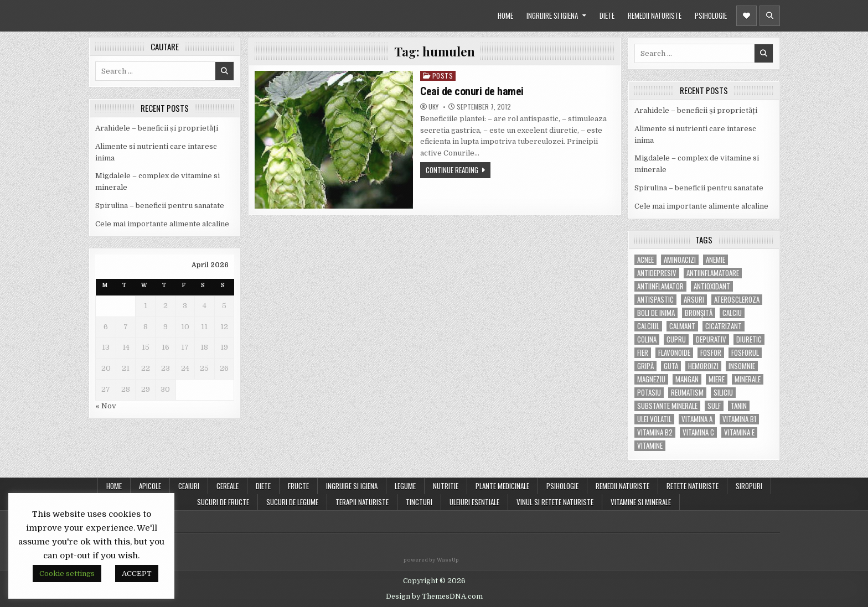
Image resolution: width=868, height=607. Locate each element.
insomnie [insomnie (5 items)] (742, 366)
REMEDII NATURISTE (655, 15)
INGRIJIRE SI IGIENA (552, 15)
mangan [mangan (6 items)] (687, 379)
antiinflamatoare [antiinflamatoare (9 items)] (713, 273)
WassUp (448, 560)
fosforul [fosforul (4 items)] (745, 353)
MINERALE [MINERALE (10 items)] (748, 379)
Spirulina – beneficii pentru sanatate (160, 206)
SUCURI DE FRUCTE (223, 502)
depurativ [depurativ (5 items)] (711, 339)
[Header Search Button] (770, 16)
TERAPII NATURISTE (362, 502)
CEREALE (228, 486)
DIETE (607, 15)
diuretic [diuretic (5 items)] (749, 339)
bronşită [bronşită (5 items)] (699, 313)
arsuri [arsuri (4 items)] (694, 300)
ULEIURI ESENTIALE (474, 502)
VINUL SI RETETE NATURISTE (555, 502)
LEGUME (405, 486)
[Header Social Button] (746, 16)
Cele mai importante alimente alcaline (162, 224)
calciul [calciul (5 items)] (648, 326)
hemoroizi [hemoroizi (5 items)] (703, 366)
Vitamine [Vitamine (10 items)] (650, 446)
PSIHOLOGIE (711, 15)
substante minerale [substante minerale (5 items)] (667, 406)
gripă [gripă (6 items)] (645, 366)
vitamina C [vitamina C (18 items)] (698, 432)
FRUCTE (298, 486)
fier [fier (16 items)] (643, 353)
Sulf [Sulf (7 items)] (714, 406)
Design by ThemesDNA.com (434, 596)
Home (114, 486)
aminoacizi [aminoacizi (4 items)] (680, 260)
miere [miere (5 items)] (717, 379)
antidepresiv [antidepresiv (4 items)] (657, 273)
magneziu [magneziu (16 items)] (651, 379)
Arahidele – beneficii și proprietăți (157, 128)
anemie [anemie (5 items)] (715, 260)
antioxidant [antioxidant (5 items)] (712, 286)
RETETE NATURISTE (693, 486)
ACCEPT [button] (137, 574)
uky (433, 107)
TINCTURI (419, 502)
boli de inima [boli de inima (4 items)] (656, 313)
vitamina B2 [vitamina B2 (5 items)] (655, 432)
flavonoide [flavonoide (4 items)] (674, 353)
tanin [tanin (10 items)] (739, 406)
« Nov (106, 406)
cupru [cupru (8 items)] (676, 339)
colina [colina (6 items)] (647, 339)
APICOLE (150, 486)
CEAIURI (189, 486)
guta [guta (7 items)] (671, 366)
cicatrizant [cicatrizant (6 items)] (724, 326)
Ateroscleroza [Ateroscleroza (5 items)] (737, 300)
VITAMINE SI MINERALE (641, 502)
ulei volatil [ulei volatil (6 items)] (654, 419)
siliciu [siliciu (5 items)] (723, 393)
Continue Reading (452, 170)
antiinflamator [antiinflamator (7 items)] (660, 286)
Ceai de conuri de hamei (472, 91)
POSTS (443, 76)
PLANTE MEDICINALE (502, 486)
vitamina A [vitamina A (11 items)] (697, 419)
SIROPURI (749, 486)
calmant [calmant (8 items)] (682, 326)
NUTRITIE (446, 486)
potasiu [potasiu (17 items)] (649, 393)
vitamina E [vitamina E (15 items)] (739, 432)
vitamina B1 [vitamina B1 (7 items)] (739, 419)
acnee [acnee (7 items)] (645, 260)
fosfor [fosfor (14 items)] (711, 353)
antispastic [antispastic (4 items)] (655, 300)
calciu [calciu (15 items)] (732, 313)
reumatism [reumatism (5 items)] (687, 393)
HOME (505, 15)
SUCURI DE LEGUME (292, 502)
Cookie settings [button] (67, 574)
